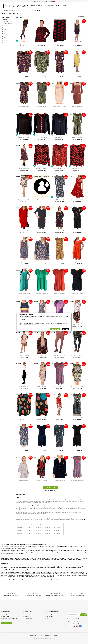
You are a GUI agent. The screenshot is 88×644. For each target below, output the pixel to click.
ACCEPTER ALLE (55, 329)
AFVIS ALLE (65, 329)
